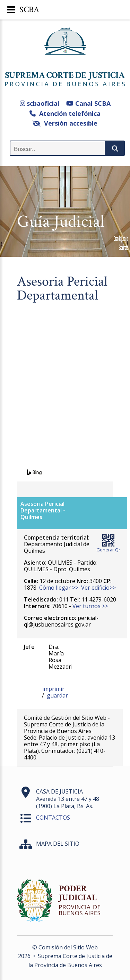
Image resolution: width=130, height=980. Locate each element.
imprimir (53, 689)
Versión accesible (65, 123)
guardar (57, 695)
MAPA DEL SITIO (58, 844)
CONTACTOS (53, 818)
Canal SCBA (88, 103)
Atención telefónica (65, 113)
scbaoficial (40, 103)
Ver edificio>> (98, 588)
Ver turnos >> (90, 606)
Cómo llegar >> (59, 588)
